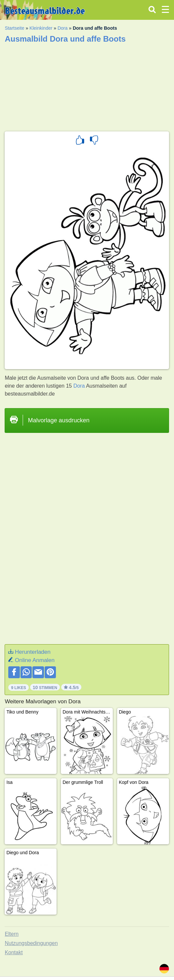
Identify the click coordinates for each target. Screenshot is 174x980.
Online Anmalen (35, 660)
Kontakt (14, 952)
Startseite (14, 28)
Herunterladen (33, 652)
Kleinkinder (41, 28)
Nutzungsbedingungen (31, 943)
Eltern (12, 934)
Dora (63, 28)
